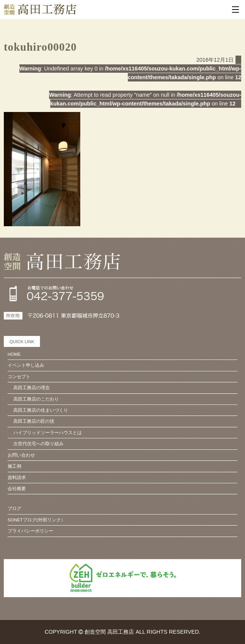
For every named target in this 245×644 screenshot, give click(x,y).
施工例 (14, 466)
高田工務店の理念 (32, 388)
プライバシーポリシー (30, 531)
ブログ (14, 508)
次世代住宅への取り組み (38, 444)
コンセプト (19, 377)
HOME (14, 354)
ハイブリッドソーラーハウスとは (48, 433)
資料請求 (17, 478)
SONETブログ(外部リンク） (37, 520)
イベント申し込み (26, 365)
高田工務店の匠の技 (34, 421)
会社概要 (17, 489)
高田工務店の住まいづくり (41, 410)
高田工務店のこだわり (36, 399)
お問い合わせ (21, 455)
